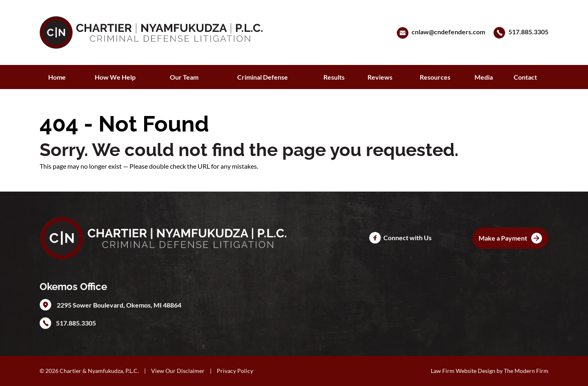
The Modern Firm (526, 371)
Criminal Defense (263, 77)
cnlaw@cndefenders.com (448, 32)
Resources (435, 77)
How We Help (115, 77)
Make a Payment (503, 238)
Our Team (184, 77)
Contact (525, 77)
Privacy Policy (235, 371)
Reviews (380, 77)
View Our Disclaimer (178, 371)
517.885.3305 (528, 32)
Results (334, 77)
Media (484, 77)
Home (57, 77)
